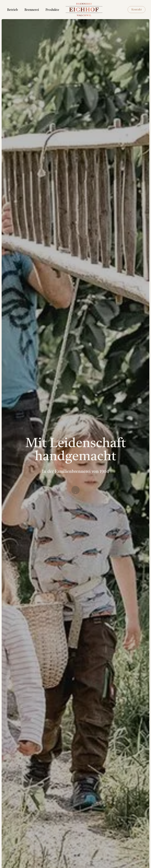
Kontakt (137, 10)
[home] (84, 10)
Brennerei (32, 10)
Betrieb (13, 10)
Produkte (52, 10)
